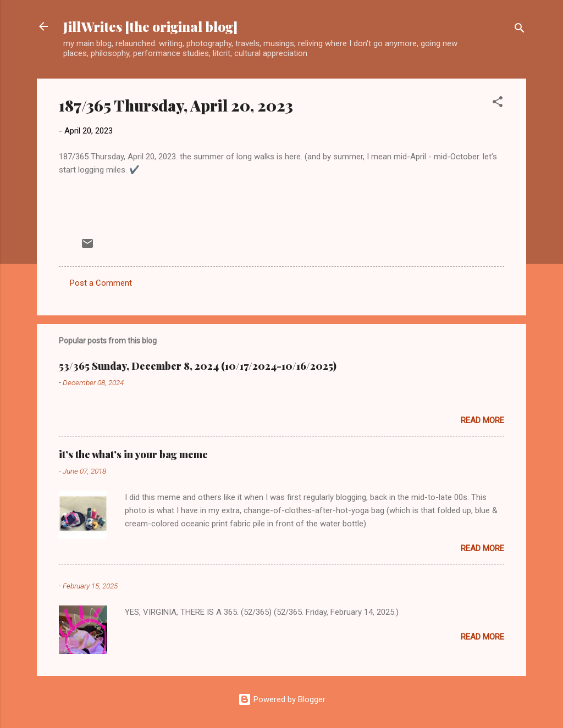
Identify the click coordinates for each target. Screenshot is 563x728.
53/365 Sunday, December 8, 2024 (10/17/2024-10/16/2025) (198, 366)
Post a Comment (101, 283)
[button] (498, 104)
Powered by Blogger (282, 699)
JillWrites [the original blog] (150, 26)
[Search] (520, 30)
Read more (482, 420)
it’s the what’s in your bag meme (133, 454)
